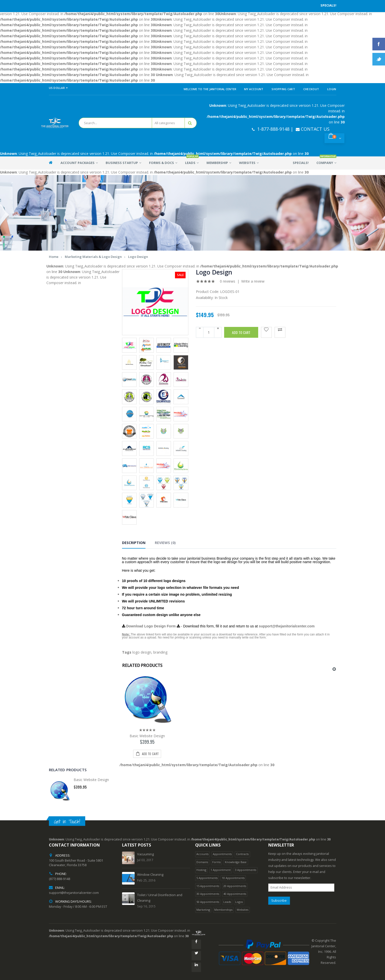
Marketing (203, 910)
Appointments (222, 854)
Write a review (253, 281)
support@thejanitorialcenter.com (287, 626)
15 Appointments (208, 886)
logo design (142, 652)
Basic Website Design (147, 736)
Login (332, 89)
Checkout (311, 89)
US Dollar (58, 88)
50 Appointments (208, 902)
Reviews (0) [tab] (165, 543)
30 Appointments (208, 894)
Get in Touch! (67, 821)
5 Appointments (207, 878)
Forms (216, 862)
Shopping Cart (283, 89)
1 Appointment (221, 870)
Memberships (223, 910)
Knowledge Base (236, 862)
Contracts (242, 854)
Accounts (202, 854)
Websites (243, 910)
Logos (239, 902)
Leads (227, 902)
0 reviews (228, 281)
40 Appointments (235, 894)
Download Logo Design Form (149, 626)
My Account (254, 89)
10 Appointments (233, 878)
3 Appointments (246, 870)
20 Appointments (235, 886)
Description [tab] (134, 543)
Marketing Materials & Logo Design (93, 257)
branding (160, 652)
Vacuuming (145, 854)
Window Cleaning (150, 875)
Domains (202, 862)
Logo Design (138, 257)
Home (54, 257)
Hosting (201, 870)
